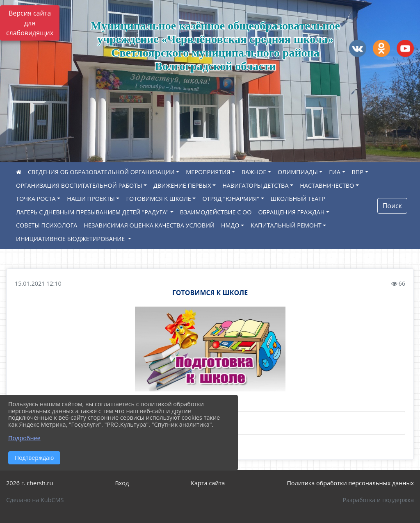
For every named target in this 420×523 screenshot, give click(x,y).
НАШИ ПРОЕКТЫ (91, 199)
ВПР (358, 172)
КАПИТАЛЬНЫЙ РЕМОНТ (286, 225)
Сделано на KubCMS (35, 500)
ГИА (335, 172)
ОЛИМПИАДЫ (298, 172)
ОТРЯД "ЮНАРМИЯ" (231, 199)
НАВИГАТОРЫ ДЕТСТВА (255, 185)
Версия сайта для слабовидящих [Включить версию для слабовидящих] (30, 23)
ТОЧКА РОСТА (36, 199)
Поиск (392, 206)
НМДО (230, 225)
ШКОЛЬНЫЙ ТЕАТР (298, 199)
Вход (122, 483)
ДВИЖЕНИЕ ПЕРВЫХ (182, 185)
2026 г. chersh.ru (30, 483)
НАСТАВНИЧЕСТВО (327, 185)
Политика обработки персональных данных (350, 483)
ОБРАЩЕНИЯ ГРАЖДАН (291, 212)
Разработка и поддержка (378, 500)
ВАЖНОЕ (254, 172)
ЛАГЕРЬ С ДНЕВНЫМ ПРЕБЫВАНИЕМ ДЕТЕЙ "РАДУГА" (92, 212)
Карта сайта (208, 483)
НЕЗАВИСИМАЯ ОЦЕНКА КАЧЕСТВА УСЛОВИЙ (149, 225)
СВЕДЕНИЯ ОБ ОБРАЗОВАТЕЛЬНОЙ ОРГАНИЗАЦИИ (101, 172)
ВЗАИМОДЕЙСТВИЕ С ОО (216, 212)
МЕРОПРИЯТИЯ (208, 172)
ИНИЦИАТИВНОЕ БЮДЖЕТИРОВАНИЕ (71, 239)
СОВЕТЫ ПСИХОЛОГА (47, 225)
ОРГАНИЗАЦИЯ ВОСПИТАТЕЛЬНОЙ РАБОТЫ (79, 185)
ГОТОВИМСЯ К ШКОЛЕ (158, 199)
